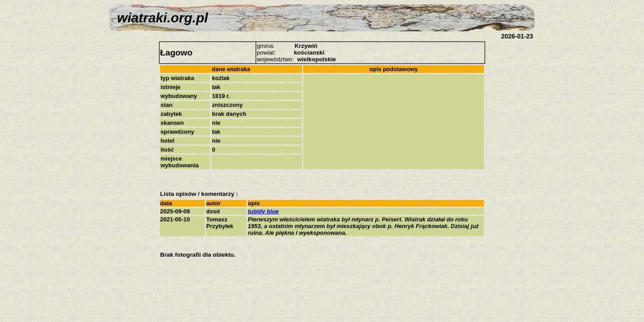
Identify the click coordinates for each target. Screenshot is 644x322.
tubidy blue (263, 211)
